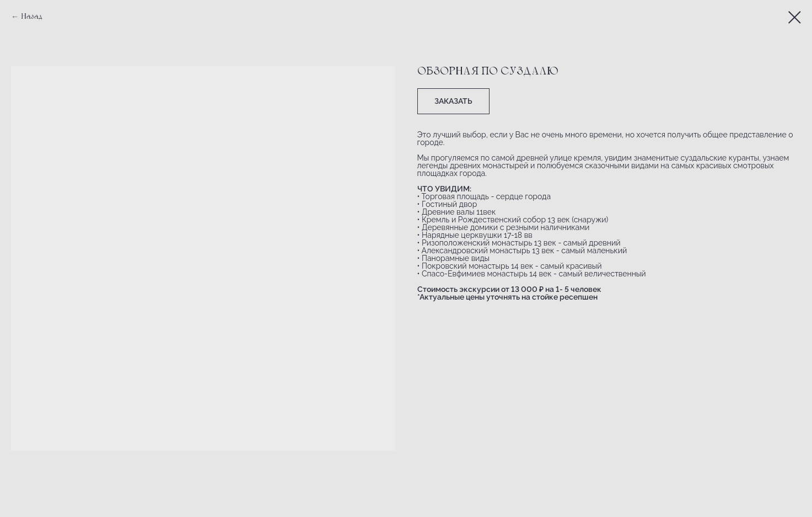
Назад (32, 17)
